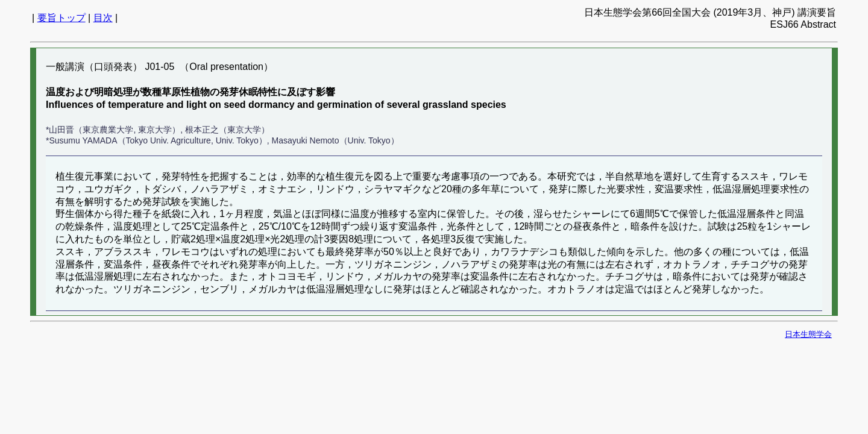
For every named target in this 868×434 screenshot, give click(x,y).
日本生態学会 (808, 334)
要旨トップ (61, 18)
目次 (103, 18)
